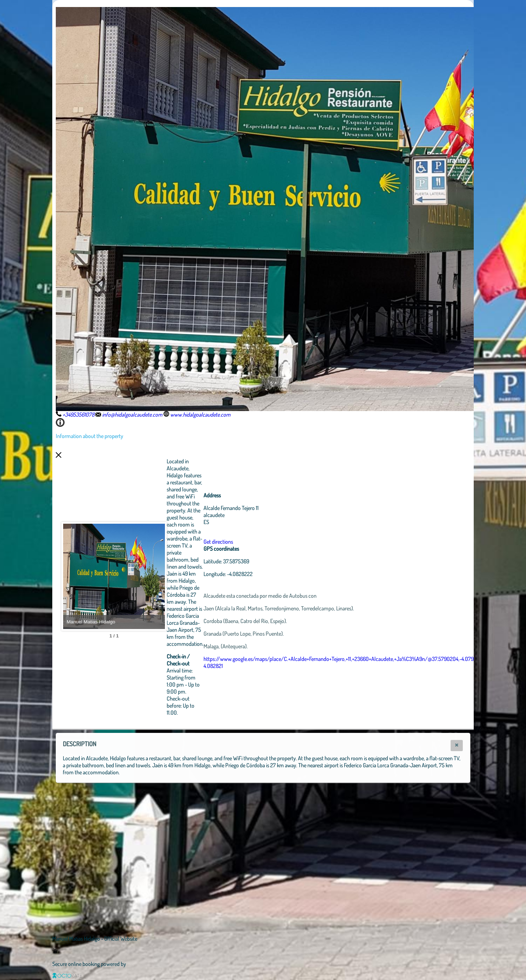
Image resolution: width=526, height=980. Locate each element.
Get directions (257, 542)
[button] (457, 746)
